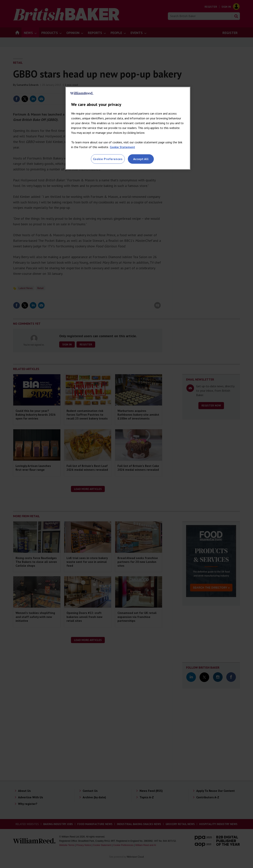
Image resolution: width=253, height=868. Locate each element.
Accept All (141, 159)
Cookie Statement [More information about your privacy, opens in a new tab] (122, 147)
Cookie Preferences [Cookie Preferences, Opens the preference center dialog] (108, 159)
